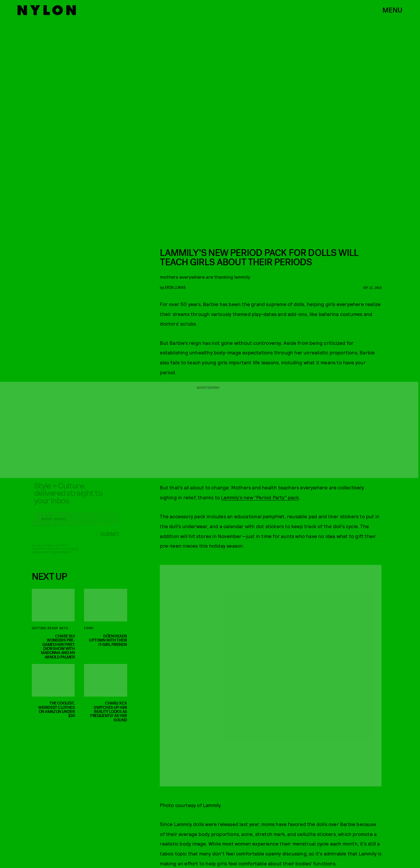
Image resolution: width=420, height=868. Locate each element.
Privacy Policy (61, 556)
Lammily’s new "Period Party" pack (260, 497)
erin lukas (175, 287)
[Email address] (76, 523)
